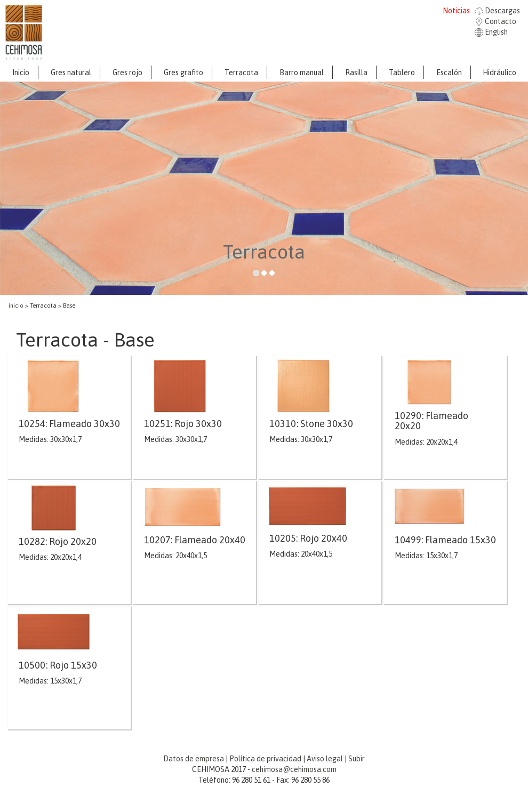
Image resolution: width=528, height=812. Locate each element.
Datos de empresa (194, 759)
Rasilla (356, 73)
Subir (357, 759)
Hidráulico (499, 73)
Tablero (402, 73)
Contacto (495, 21)
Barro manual (302, 73)
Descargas (497, 11)
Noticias (456, 11)
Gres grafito (183, 73)
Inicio (21, 73)
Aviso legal (325, 759)
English (491, 32)
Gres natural (71, 73)
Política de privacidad (265, 759)
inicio (16, 305)
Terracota (241, 73)
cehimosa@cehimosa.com (294, 769)
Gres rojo (127, 73)
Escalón (449, 73)
